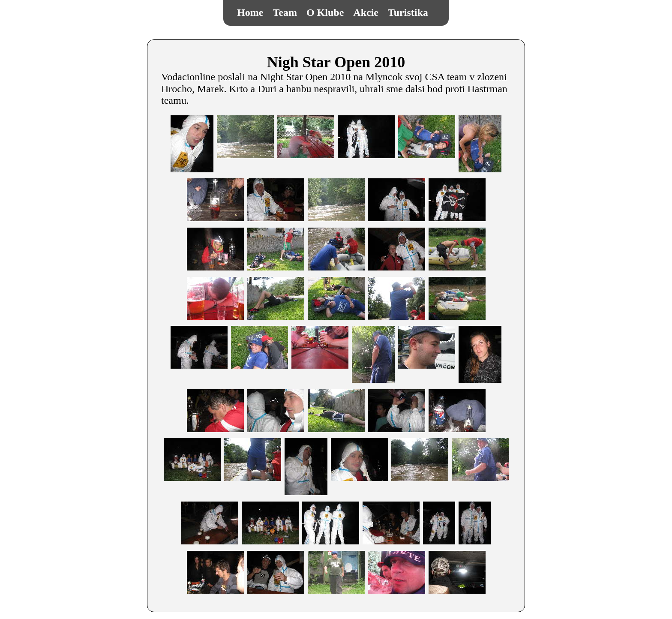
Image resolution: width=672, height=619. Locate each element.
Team (285, 12)
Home (250, 12)
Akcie (366, 12)
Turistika (408, 12)
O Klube (325, 12)
